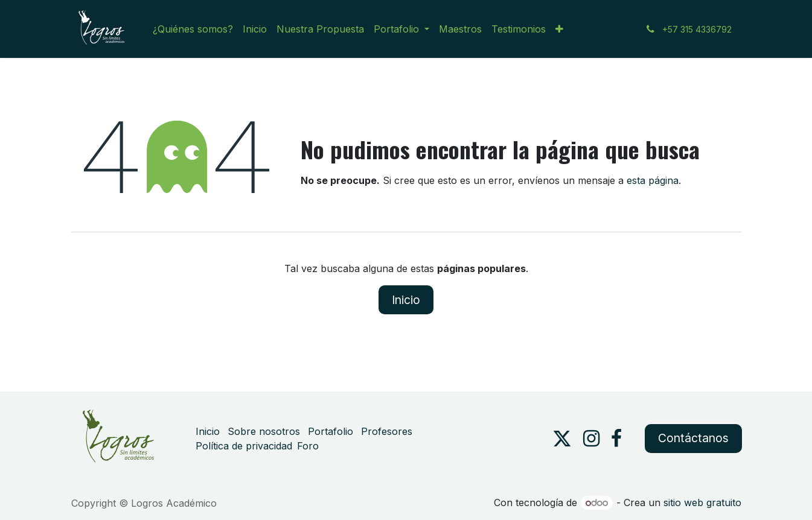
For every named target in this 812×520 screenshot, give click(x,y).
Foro (308, 446)
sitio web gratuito (702, 503)
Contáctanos (693, 438)
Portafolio (331, 431)
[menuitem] (193, 29)
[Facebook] (616, 439)
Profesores (387, 431)
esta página (653, 180)
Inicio (406, 300)
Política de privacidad (244, 446)
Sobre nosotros (264, 431)
